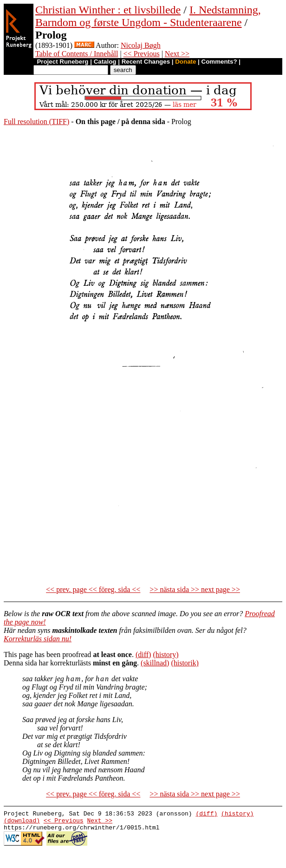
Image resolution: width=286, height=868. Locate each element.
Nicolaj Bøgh (141, 45)
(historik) (185, 663)
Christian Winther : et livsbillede (108, 10)
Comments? (219, 62)
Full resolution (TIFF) (36, 122)
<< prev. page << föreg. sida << (93, 589)
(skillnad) (155, 663)
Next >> (177, 54)
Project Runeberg (62, 62)
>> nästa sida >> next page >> (195, 589)
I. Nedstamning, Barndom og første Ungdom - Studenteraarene (148, 16)
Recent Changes (146, 62)
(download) (22, 823)
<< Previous (142, 54)
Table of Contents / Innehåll (77, 54)
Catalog (105, 62)
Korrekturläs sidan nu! (38, 639)
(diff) (143, 654)
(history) (166, 654)
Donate (185, 62)
